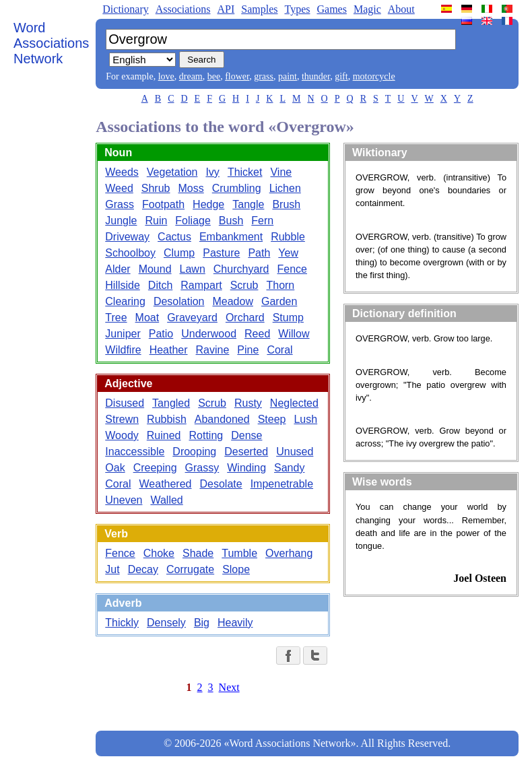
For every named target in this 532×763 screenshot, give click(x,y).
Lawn (193, 269)
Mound (155, 269)
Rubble (288, 237)
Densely (166, 623)
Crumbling (237, 188)
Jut (112, 569)
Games (331, 9)
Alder (118, 269)
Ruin (156, 221)
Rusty (248, 403)
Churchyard (241, 269)
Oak (115, 468)
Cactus (174, 237)
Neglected (294, 403)
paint (288, 76)
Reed (257, 334)
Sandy (289, 468)
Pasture (221, 253)
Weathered (166, 484)
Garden (279, 301)
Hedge (208, 204)
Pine (248, 350)
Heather (169, 350)
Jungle (121, 221)
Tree (116, 318)
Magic (367, 9)
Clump (179, 253)
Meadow (232, 301)
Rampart (201, 285)
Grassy (202, 468)
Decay (143, 569)
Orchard (245, 318)
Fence (292, 269)
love (166, 76)
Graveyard (192, 318)
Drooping (194, 452)
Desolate (221, 484)
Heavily (235, 623)
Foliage (193, 221)
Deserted (246, 452)
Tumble (239, 553)
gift (341, 76)
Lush (305, 419)
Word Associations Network (51, 43)
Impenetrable (282, 484)
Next (229, 687)
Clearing (125, 301)
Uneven (124, 500)
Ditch (160, 285)
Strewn (122, 419)
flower (237, 76)
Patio (161, 334)
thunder (316, 76)
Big (202, 623)
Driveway (127, 237)
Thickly (122, 623)
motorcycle (374, 76)
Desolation (179, 301)
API (226, 9)
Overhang (289, 553)
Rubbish (167, 419)
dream (191, 76)
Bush (231, 221)
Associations (183, 9)
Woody (122, 435)
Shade (198, 553)
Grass (120, 204)
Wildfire (123, 350)
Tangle (248, 204)
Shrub (156, 188)
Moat (147, 318)
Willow (294, 334)
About (401, 9)
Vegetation (172, 172)
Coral (279, 350)
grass (264, 76)
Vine (281, 172)
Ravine (213, 350)
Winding (246, 468)
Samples (259, 9)
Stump (288, 318)
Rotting (206, 435)
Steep (272, 419)
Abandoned (222, 419)
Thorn (280, 285)
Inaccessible (135, 452)
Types (297, 9)
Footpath (163, 204)
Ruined (164, 435)
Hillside (123, 285)
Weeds (122, 172)
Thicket (245, 172)
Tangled (171, 403)
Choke (159, 553)
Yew (288, 253)
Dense (246, 435)
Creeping (155, 468)
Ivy (212, 172)
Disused (125, 403)
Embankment (231, 237)
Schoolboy (130, 253)
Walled (166, 500)
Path (259, 253)
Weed (119, 188)
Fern (262, 221)
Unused (295, 452)
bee (214, 76)
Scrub (244, 285)
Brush (286, 204)
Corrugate (190, 569)
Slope (236, 569)
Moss (191, 188)
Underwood (209, 334)
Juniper (123, 334)
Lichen (285, 188)
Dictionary (125, 9)
